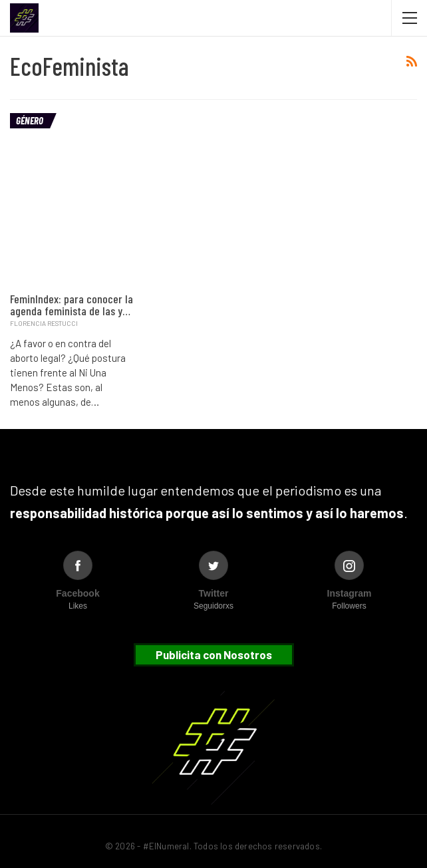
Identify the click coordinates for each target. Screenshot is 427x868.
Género (30, 120)
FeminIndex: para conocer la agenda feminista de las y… (71, 305)
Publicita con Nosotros (214, 654)
